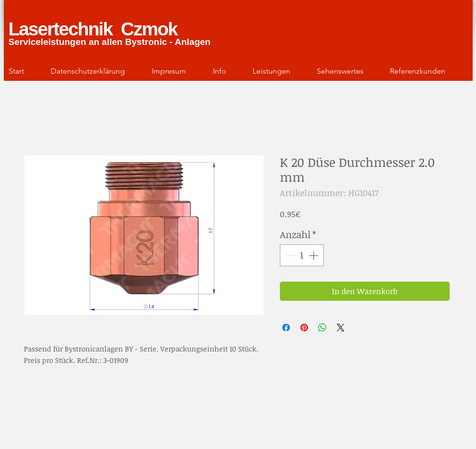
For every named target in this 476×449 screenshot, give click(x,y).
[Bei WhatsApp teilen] (322, 328)
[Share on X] (341, 328)
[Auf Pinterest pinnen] (304, 328)
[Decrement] (289, 255)
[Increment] (314, 255)
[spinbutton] (302, 255)
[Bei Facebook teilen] (286, 328)
